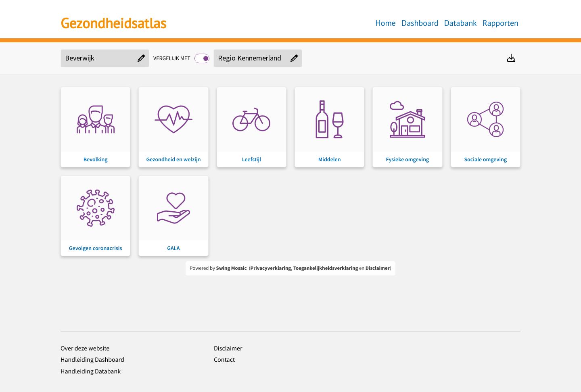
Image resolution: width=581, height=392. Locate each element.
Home (386, 23)
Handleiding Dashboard (92, 360)
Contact (224, 360)
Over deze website (85, 348)
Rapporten (501, 23)
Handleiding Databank (91, 371)
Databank (461, 23)
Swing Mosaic (232, 268)
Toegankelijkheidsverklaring (326, 268)
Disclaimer (378, 268)
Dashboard (420, 23)
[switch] (202, 58)
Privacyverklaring (271, 268)
